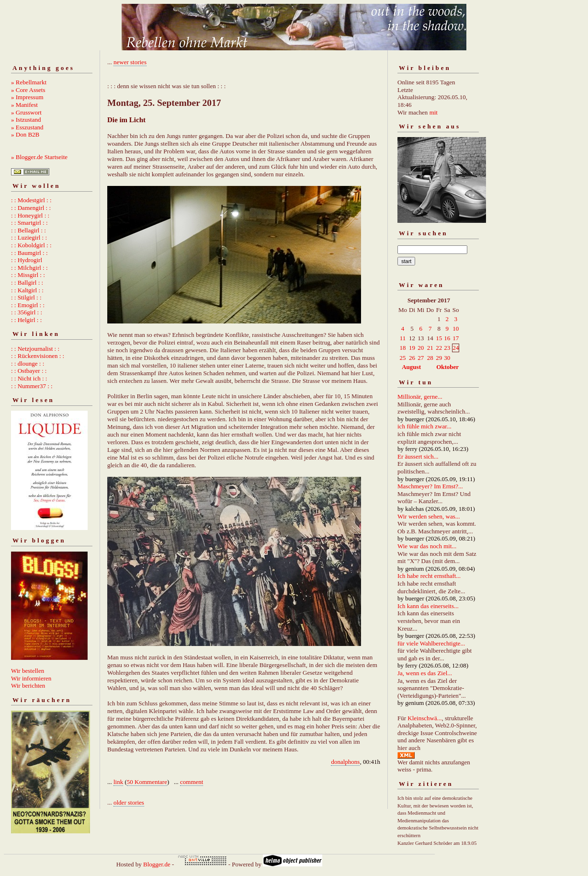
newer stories (130, 62)
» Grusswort (26, 112)
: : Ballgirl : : (27, 282)
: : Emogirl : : (28, 305)
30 (447, 358)
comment (192, 782)
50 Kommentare (147, 782)
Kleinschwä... (424, 718)
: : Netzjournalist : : (35, 349)
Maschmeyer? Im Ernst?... (430, 486)
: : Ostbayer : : (29, 371)
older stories (129, 802)
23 (447, 348)
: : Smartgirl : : (29, 223)
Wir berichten (28, 686)
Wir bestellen (28, 671)
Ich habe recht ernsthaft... (429, 576)
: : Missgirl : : (28, 275)
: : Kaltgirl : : (27, 290)
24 (456, 348)
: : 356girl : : (27, 312)
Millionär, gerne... (420, 397)
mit (434, 112)
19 (412, 348)
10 (456, 328)
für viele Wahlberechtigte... (431, 643)
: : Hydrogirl (27, 260)
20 (421, 348)
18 (403, 348)
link (118, 782)
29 (439, 358)
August (411, 367)
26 (412, 358)
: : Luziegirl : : (29, 237)
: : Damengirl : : (31, 208)
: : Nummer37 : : (32, 386)
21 (430, 348)
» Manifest (24, 105)
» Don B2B (25, 134)
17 (456, 338)
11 (403, 338)
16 (447, 338)
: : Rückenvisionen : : (38, 356)
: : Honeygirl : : (30, 215)
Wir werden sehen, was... (429, 516)
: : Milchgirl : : (29, 268)
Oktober (447, 367)
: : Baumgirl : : (29, 253)
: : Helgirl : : (26, 320)
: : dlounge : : (28, 363)
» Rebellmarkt (29, 82)
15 (439, 338)
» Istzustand (26, 120)
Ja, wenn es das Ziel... (425, 673)
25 (403, 358)
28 (430, 358)
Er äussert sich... (418, 456)
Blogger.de (157, 864)
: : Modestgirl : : (31, 200)
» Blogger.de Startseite (39, 157)
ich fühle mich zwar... (424, 426)
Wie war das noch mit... (427, 546)
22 (439, 348)
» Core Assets (28, 90)
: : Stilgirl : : (26, 297)
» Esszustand (27, 127)
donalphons (345, 762)
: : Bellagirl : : (28, 230)
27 (421, 358)
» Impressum (27, 97)
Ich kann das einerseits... (428, 606)
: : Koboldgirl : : (31, 245)
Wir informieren (31, 678)
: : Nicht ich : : (29, 378)
